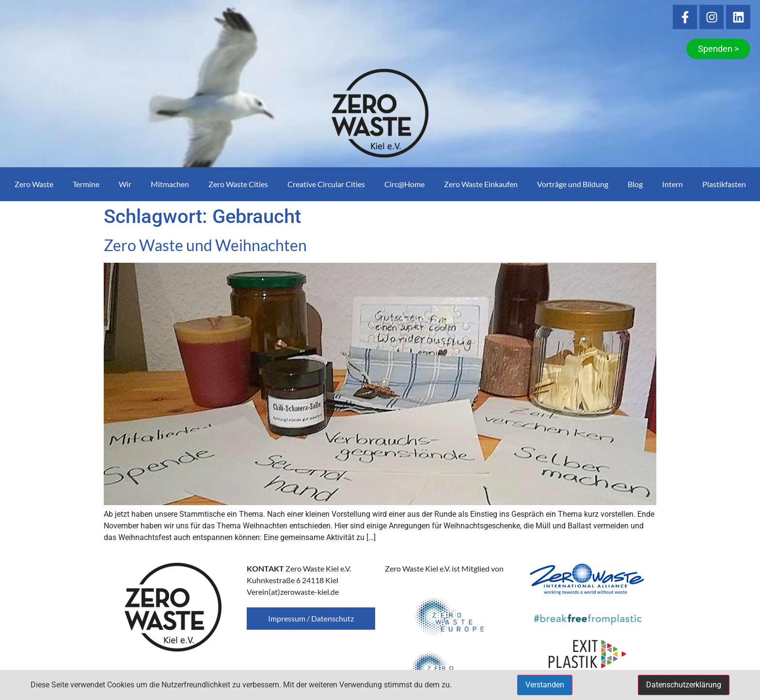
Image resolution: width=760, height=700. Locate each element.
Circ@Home (404, 184)
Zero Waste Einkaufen (481, 184)
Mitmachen (170, 184)
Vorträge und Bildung (573, 184)
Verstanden (545, 685)
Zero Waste (34, 184)
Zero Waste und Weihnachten (205, 245)
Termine (86, 184)
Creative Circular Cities (326, 184)
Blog (635, 184)
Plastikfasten (724, 184)
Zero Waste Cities (238, 184)
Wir (125, 184)
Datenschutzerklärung (684, 685)
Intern (673, 184)
